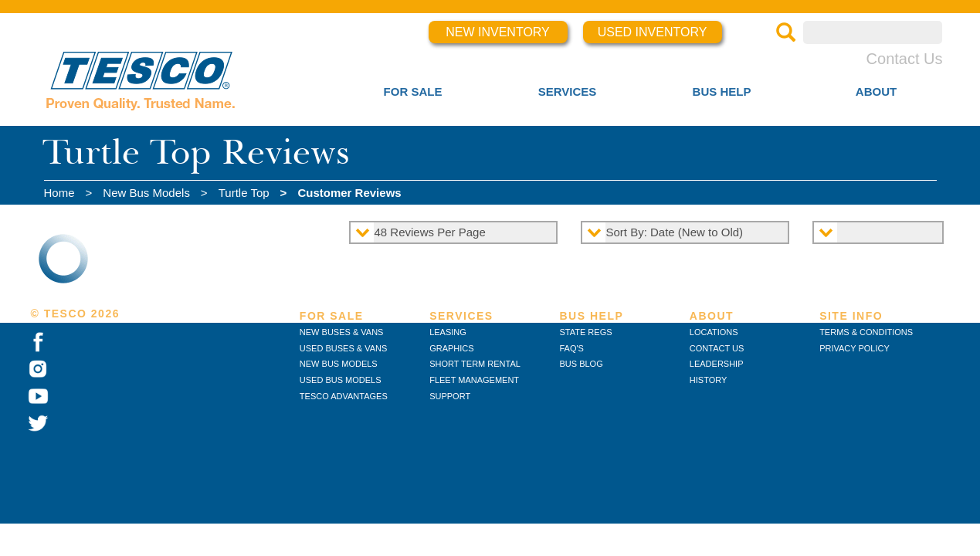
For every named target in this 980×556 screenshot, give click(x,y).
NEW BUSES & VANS (342, 332)
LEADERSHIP (717, 364)
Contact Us (905, 59)
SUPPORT (450, 396)
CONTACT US (717, 348)
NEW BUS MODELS (339, 364)
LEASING (448, 332)
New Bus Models (146, 193)
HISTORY (709, 380)
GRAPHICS (451, 348)
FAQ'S (571, 348)
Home (59, 193)
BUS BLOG (581, 364)
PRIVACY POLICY (855, 348)
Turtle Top (244, 193)
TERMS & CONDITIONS (866, 332)
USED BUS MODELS (341, 380)
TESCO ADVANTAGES (344, 396)
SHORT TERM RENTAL (475, 364)
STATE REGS (585, 332)
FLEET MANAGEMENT (474, 380)
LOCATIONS (714, 332)
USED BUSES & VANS (344, 348)
